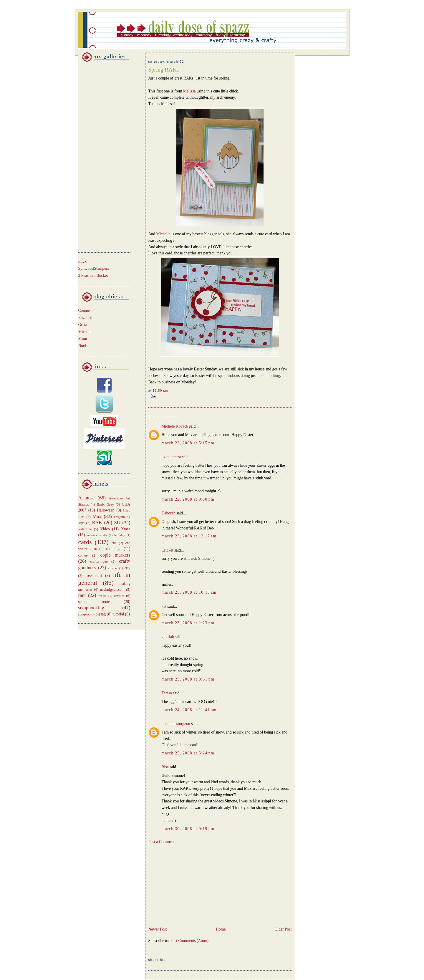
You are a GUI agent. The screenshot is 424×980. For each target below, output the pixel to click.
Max (97, 516)
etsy (127, 568)
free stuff (94, 576)
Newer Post (158, 929)
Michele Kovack (175, 426)
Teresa (167, 693)
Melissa (189, 91)
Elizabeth (86, 318)
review (119, 596)
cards (85, 542)
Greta (83, 325)
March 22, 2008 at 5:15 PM (188, 443)
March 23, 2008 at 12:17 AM (189, 536)
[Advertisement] (96, 156)
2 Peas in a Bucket (93, 275)
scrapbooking (91, 608)
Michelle (164, 234)
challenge (114, 549)
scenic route (94, 602)
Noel (82, 346)
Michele (85, 332)
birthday (120, 535)
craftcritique (99, 562)
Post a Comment (162, 842)
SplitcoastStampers (94, 268)
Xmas (126, 529)
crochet (113, 568)
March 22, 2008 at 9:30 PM (188, 499)
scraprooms (87, 614)
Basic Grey (105, 504)
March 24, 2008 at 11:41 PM (189, 710)
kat (164, 606)
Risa (165, 767)
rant (82, 595)
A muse (87, 498)
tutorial (118, 614)
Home (221, 929)
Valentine (85, 529)
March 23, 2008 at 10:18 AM (189, 592)
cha (114, 543)
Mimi (83, 338)
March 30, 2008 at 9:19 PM (188, 829)
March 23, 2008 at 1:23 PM (188, 623)
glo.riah (168, 637)
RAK (97, 523)
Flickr (83, 261)
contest (83, 555)
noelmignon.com (112, 590)
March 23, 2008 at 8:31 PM (188, 679)
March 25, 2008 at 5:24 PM (188, 753)
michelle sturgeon (176, 724)
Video (105, 529)
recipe (103, 596)
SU (117, 523)
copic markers (115, 555)
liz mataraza (171, 457)
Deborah (169, 513)
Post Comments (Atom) (190, 941)
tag (103, 614)
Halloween (106, 510)
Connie (84, 311)
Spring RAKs (164, 70)
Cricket (168, 550)
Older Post (283, 929)
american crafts (97, 535)
